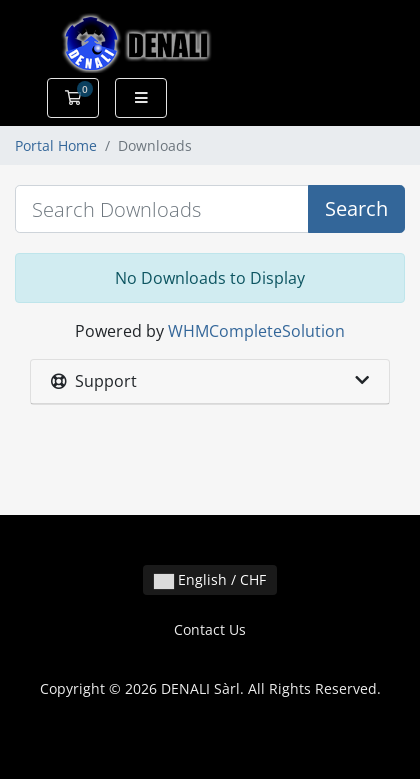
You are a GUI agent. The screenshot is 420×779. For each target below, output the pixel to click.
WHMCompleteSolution (256, 331)
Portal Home (56, 145)
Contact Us (210, 629)
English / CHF (210, 579)
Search (356, 208)
